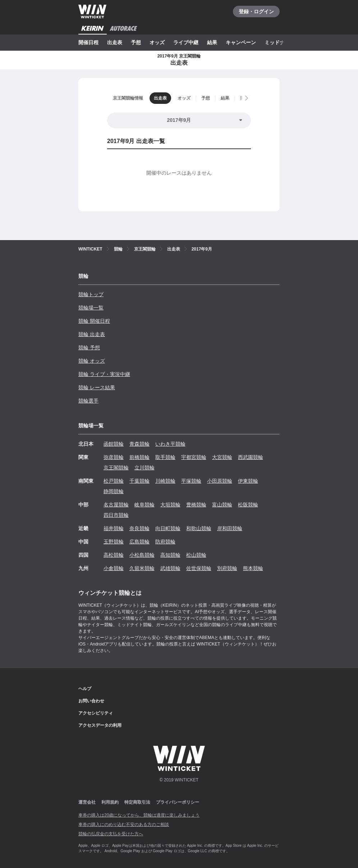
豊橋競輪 (196, 505)
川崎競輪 (165, 481)
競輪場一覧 (91, 308)
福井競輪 (114, 528)
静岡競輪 (114, 491)
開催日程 (88, 42)
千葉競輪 (139, 481)
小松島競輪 (142, 555)
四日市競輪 (116, 515)
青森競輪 (139, 444)
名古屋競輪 (116, 505)
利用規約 (110, 802)
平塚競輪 (191, 481)
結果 (212, 42)
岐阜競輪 (144, 505)
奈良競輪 (139, 528)
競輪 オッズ (92, 361)
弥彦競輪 (114, 457)
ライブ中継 (186, 42)
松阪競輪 (248, 505)
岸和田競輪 (230, 528)
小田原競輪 (220, 481)
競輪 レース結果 (97, 387)
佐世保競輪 (199, 568)
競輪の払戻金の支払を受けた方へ (111, 834)
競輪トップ (91, 294)
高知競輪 (170, 555)
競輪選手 (88, 401)
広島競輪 (139, 542)
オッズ (157, 42)
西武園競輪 (251, 457)
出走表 (115, 42)
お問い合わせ (91, 701)
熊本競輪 (253, 568)
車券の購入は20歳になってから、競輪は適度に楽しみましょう (139, 815)
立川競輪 (144, 468)
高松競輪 (114, 555)
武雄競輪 (170, 568)
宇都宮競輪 (194, 457)
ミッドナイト (280, 42)
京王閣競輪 (116, 468)
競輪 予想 (89, 348)
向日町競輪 (168, 528)
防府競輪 (165, 542)
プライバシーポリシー (178, 802)
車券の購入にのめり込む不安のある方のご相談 (124, 825)
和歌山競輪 (199, 528)
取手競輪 (165, 457)
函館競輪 (114, 444)
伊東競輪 (248, 481)
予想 (136, 42)
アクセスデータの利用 (100, 725)
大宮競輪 (222, 457)
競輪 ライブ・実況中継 (104, 374)
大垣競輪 (170, 505)
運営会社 (87, 802)
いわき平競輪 (170, 444)
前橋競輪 (139, 457)
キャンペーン (241, 42)
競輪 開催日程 (94, 321)
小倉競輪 (114, 568)
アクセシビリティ (96, 713)
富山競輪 (222, 505)
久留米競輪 (142, 568)
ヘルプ (85, 689)
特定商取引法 (137, 802)
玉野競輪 (114, 542)
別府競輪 (227, 568)
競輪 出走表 (92, 334)
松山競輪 (196, 555)
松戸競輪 (114, 481)
